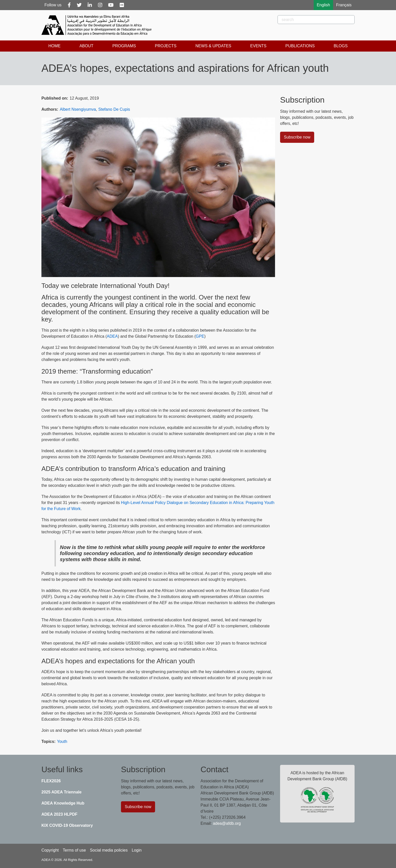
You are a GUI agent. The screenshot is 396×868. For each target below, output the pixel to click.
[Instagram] (100, 5)
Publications (300, 46)
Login (137, 850)
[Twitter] (79, 5)
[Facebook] (69, 5)
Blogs (341, 46)
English (323, 5)
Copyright (50, 850)
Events (258, 46)
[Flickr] (122, 5)
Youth (62, 741)
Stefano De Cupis (114, 109)
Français (344, 5)
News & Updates (213, 46)
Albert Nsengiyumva (78, 109)
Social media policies (109, 850)
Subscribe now (297, 137)
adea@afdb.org (227, 823)
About (86, 46)
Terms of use (74, 850)
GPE (200, 336)
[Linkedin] (90, 5)
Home (55, 46)
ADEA (112, 336)
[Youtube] (111, 5)
